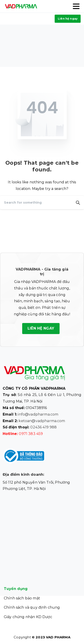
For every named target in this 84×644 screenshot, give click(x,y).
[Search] (36, 203)
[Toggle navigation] (76, 6)
